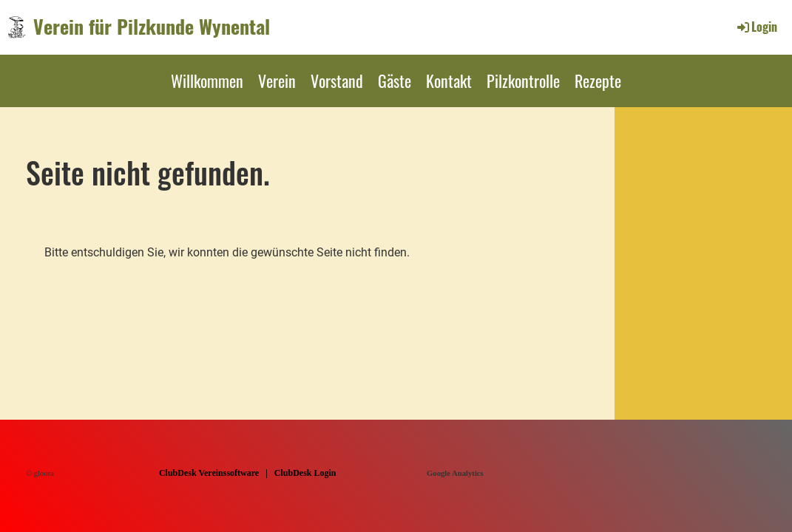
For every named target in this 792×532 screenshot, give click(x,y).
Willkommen (207, 81)
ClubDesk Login (305, 473)
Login (756, 27)
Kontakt (449, 81)
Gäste (395, 81)
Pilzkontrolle (523, 81)
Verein (277, 81)
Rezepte (598, 81)
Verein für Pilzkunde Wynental (152, 27)
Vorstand (337, 81)
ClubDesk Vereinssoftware (209, 473)
